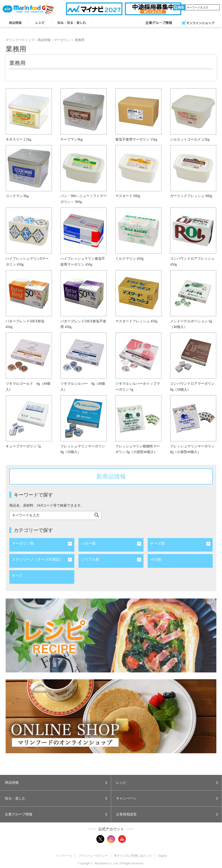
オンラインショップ (198, 23)
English (165, 7)
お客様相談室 (149, 7)
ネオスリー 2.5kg (19, 139)
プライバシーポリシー (93, 856)
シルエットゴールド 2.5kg (190, 139)
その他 (156, 559)
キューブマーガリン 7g (23, 446)
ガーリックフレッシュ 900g (191, 196)
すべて (17, 576)
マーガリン (62, 40)
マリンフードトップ (20, 40)
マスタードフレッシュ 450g (136, 321)
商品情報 (15, 23)
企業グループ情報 (159, 23)
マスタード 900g (128, 196)
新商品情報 (111, 476)
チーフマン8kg (72, 139)
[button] (55, 783)
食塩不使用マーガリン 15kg (136, 139)
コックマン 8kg (17, 196)
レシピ (40, 23)
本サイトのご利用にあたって (133, 856)
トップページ (64, 856)
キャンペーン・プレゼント (115, 23)
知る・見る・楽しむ (72, 23)
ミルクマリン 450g (130, 259)
